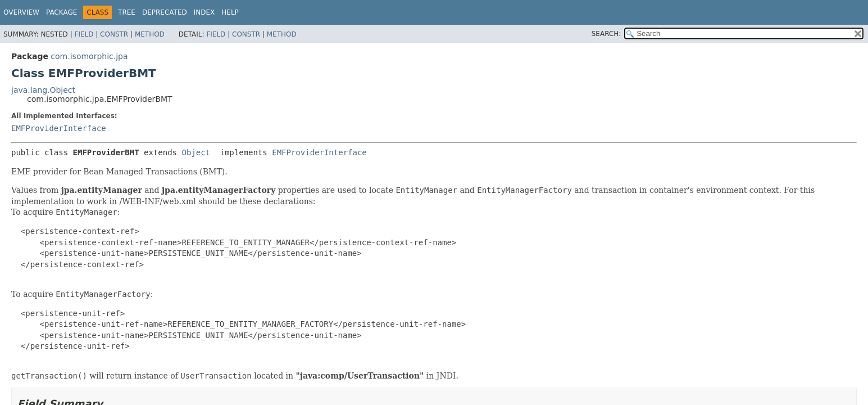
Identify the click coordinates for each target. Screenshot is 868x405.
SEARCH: (606, 34)
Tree (127, 12)
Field (84, 34)
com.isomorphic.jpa (89, 56)
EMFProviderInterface (59, 128)
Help (230, 12)
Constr (114, 34)
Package (62, 12)
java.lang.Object (43, 90)
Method (150, 34)
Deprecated (165, 12)
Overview (21, 12)
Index (204, 12)
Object (196, 152)
